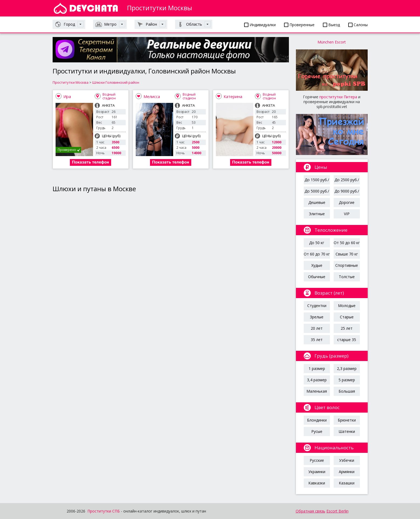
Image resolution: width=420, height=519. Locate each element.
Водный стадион (109, 96)
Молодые (347, 306)
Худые (317, 265)
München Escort (332, 42)
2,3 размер (347, 368)
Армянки (347, 472)
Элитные (317, 214)
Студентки (317, 306)
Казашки (347, 483)
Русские (317, 460)
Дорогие (347, 202)
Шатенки (347, 431)
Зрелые (317, 317)
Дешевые (317, 202)
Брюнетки (347, 420)
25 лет (347, 328)
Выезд (331, 25)
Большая (347, 391)
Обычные (317, 277)
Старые (347, 317)
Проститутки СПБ (104, 511)
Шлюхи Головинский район (116, 82)
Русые (317, 431)
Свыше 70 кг (347, 254)
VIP (347, 214)
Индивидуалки (260, 25)
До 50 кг (317, 243)
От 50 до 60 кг (347, 243)
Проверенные (299, 25)
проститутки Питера (338, 97)
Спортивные (347, 265)
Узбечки (347, 460)
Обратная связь (310, 511)
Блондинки (317, 420)
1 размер (317, 368)
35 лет (317, 340)
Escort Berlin (337, 511)
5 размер (347, 380)
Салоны (358, 25)
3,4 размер (317, 380)
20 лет (317, 328)
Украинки (317, 472)
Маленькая (317, 391)
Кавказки (317, 483)
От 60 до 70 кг (317, 254)
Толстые (347, 277)
